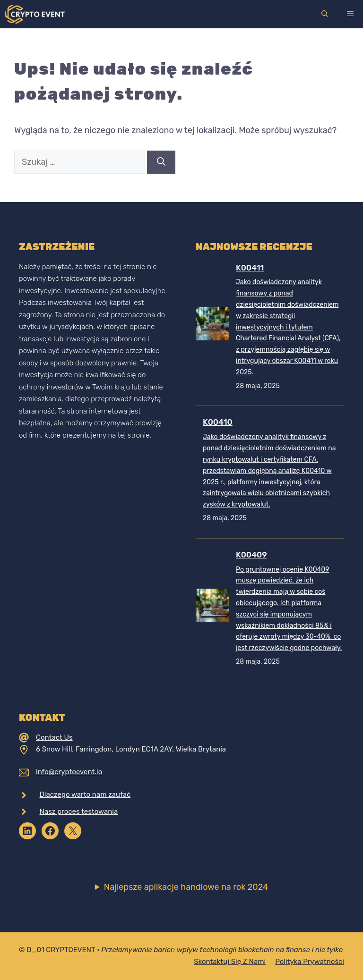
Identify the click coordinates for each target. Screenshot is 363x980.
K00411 (250, 268)
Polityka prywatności (310, 962)
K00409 (251, 555)
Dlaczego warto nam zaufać (85, 794)
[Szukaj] (161, 162)
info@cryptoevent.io (69, 772)
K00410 (218, 422)
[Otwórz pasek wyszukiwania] (325, 14)
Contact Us (54, 737)
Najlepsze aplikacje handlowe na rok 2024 (186, 887)
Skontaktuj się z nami (230, 962)
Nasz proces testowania (79, 811)
